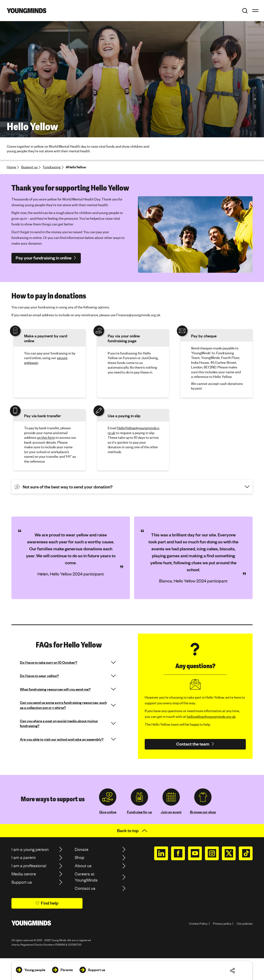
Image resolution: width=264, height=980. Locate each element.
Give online (108, 812)
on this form (46, 437)
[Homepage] (27, 11)
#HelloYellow (76, 167)
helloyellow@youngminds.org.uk (211, 716)
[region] (132, 558)
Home (11, 167)
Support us (29, 167)
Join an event (171, 812)
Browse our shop (203, 812)
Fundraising (52, 167)
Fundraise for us (139, 812)
